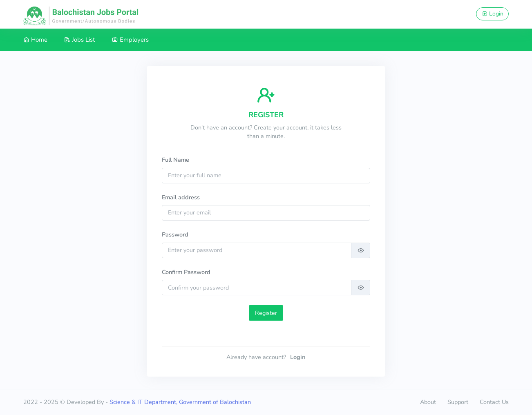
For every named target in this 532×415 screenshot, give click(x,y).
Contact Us (494, 402)
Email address (181, 197)
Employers (130, 40)
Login (493, 14)
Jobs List (79, 40)
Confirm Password (186, 272)
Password (175, 234)
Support (458, 402)
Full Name (175, 160)
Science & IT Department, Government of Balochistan (180, 402)
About (428, 402)
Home (35, 40)
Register (266, 313)
